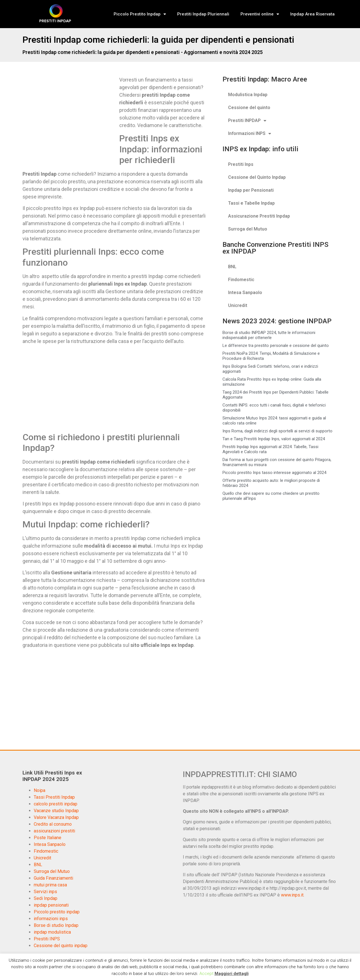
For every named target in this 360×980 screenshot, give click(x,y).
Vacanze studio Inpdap (56, 811)
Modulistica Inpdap (248, 95)
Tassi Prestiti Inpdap (54, 797)
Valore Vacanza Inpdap (56, 817)
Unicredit (238, 305)
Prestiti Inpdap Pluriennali (203, 14)
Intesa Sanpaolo (245, 293)
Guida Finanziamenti (53, 878)
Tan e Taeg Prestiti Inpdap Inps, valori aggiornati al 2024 (274, 439)
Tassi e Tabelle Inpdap (251, 203)
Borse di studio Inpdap (56, 925)
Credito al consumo (53, 824)
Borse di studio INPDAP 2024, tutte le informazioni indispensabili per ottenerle (269, 335)
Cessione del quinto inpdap (61, 946)
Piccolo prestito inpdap (57, 912)
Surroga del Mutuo (248, 229)
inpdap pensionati (51, 905)
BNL (232, 267)
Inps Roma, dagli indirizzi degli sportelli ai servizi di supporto (277, 431)
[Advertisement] (70, 118)
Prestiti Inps (241, 164)
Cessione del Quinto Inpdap (257, 177)
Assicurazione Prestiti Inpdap (259, 216)
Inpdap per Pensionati (251, 190)
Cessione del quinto (249, 108)
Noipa (40, 790)
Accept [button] (206, 974)
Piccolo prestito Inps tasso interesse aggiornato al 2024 (274, 473)
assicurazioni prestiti (54, 831)
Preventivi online (260, 14)
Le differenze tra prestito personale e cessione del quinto (276, 346)
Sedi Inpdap (46, 898)
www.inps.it (292, 895)
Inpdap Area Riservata (312, 14)
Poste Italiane (48, 838)
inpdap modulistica (52, 932)
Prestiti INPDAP (247, 121)
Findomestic (241, 280)
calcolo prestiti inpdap (56, 804)
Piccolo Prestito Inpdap (140, 14)
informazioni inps (51, 919)
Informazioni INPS (250, 134)
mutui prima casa (50, 885)
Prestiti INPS (47, 939)
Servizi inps (45, 892)
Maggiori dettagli (232, 974)
